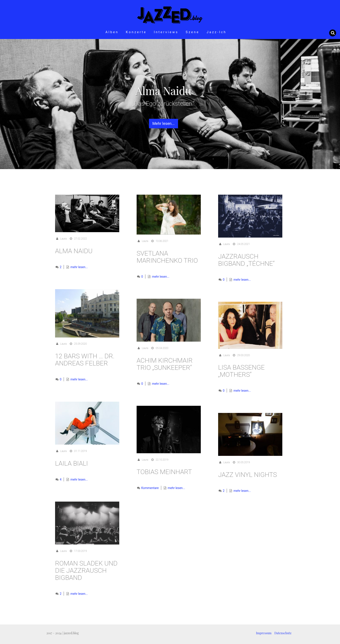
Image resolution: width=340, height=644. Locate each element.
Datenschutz (283, 633)
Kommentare (150, 488)
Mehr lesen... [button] (164, 123)
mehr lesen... (79, 267)
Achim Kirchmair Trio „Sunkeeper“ (165, 364)
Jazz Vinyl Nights (248, 475)
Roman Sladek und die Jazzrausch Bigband (86, 570)
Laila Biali (71, 463)
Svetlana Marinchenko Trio (167, 257)
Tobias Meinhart (164, 472)
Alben (112, 32)
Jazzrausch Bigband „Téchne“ (246, 260)
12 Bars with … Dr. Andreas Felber (85, 360)
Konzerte (136, 32)
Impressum (264, 633)
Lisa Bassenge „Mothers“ (241, 371)
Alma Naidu (74, 251)
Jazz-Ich (217, 32)
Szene (192, 32)
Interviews (166, 32)
